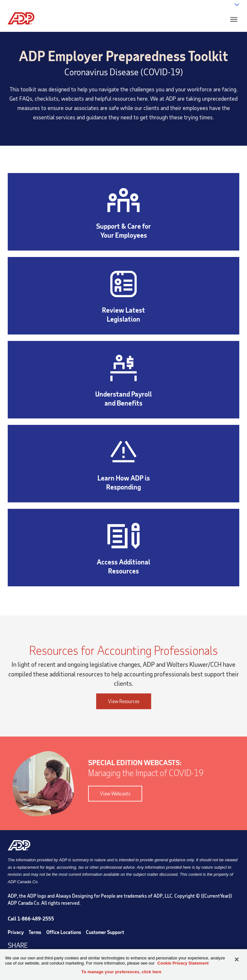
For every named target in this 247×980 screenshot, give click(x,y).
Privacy (16, 932)
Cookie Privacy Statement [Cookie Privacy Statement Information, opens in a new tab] (183, 963)
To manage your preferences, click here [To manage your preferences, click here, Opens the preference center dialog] (121, 972)
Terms (35, 932)
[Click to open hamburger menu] (234, 19)
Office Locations (64, 932)
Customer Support (105, 932)
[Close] (237, 959)
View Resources (124, 701)
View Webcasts (109, 793)
